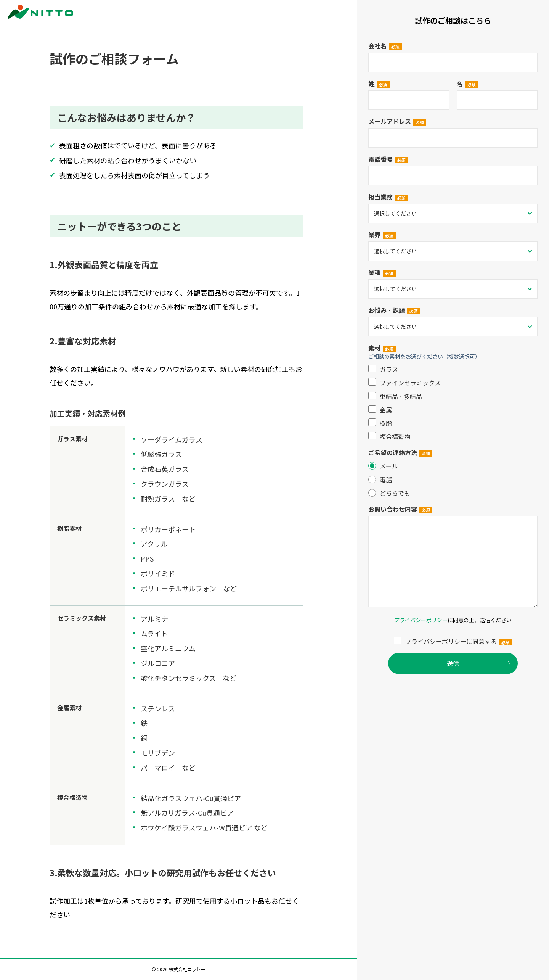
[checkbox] (453, 403)
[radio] (453, 466)
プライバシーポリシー (421, 620)
